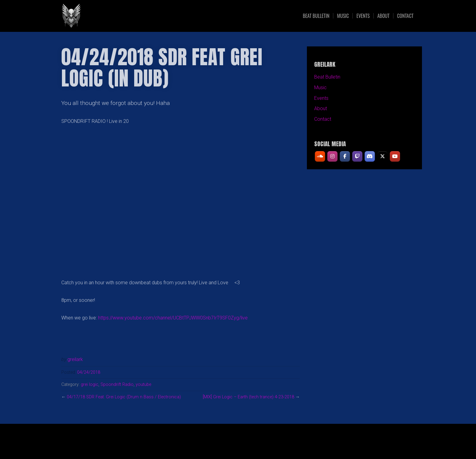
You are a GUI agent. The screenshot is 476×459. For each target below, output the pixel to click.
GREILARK (114, 16)
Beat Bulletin (316, 16)
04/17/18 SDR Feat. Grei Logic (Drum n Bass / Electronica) (124, 397)
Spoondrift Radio (117, 385)
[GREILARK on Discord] (370, 156)
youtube (143, 385)
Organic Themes (250, 445)
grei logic (90, 385)
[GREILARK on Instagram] (332, 156)
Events (363, 16)
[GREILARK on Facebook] (345, 156)
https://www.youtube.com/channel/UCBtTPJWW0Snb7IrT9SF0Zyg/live (173, 318)
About (383, 16)
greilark (75, 359)
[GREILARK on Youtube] (395, 156)
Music (343, 16)
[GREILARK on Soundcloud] (320, 156)
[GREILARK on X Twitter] (382, 156)
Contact (405, 16)
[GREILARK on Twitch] (357, 156)
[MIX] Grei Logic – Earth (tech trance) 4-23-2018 (248, 397)
